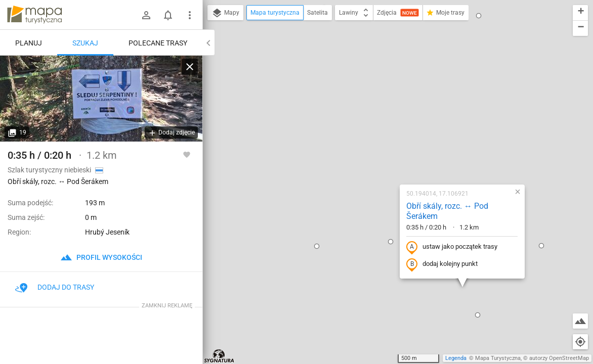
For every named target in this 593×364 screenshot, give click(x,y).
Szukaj (85, 43)
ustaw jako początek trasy (386, 139)
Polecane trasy (158, 43)
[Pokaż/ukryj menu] (190, 15)
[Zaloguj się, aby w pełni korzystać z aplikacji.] (187, 154)
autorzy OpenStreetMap (559, 358)
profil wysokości (101, 257)
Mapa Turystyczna (498, 358)
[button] (325, 133)
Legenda (456, 358)
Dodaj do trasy (55, 287)
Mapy (225, 13)
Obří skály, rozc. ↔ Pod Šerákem (382, 103)
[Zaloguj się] (146, 15)
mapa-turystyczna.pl (34, 15)
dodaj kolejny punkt (376, 156)
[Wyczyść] (190, 67)
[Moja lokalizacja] (580, 342)
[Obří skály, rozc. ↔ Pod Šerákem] (101, 99)
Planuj (29, 43)
